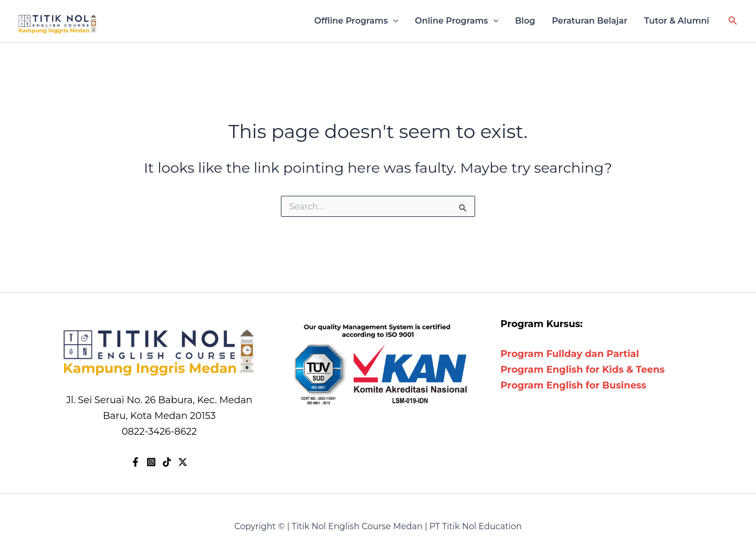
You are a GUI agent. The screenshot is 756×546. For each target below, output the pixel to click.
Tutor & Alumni (677, 21)
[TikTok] (167, 462)
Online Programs (456, 21)
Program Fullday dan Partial (570, 354)
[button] (733, 21)
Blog (525, 21)
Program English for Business (573, 385)
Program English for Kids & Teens (582, 370)
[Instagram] (151, 462)
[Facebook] (135, 462)
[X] (183, 462)
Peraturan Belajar (590, 21)
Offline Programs (356, 21)
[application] (393, 21)
